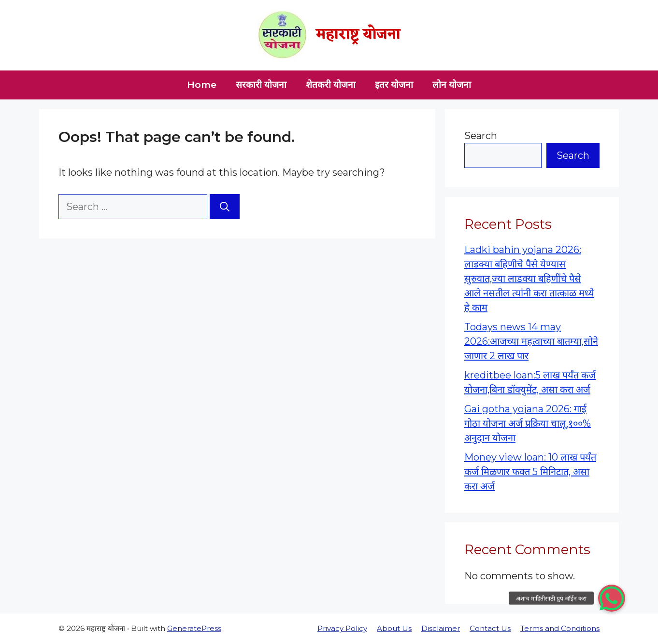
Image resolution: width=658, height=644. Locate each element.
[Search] (225, 207)
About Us (394, 628)
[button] (612, 598)
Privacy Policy (342, 628)
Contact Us (490, 628)
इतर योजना (394, 85)
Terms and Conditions (560, 628)
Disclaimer (441, 628)
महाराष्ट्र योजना (358, 35)
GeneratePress (194, 628)
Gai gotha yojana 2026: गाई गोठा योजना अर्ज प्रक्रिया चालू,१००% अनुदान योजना (528, 423)
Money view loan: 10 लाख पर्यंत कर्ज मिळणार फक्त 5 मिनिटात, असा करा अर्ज (530, 472)
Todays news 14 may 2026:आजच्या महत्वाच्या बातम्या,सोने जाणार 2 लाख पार (531, 341)
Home (202, 85)
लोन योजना (452, 85)
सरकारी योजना (261, 85)
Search (481, 136)
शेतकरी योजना (331, 85)
